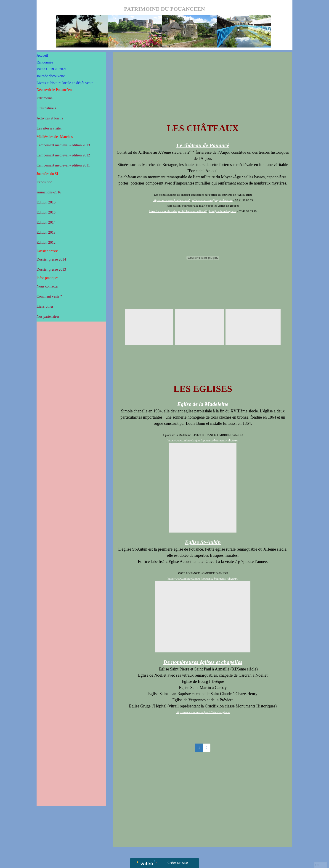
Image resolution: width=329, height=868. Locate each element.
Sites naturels (46, 108)
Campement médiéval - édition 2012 (63, 155)
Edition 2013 (46, 232)
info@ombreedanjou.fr (223, 211)
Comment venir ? (49, 296)
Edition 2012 (46, 242)
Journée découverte (51, 76)
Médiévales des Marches (55, 137)
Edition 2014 (46, 222)
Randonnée (45, 62)
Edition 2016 (46, 202)
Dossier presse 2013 (51, 269)
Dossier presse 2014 (51, 259)
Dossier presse (47, 251)
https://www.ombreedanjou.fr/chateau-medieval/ (178, 211)
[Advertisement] (71, 415)
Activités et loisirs (50, 118)
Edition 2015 (46, 212)
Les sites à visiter (49, 128)
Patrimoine (45, 98)
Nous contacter (48, 286)
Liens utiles (45, 306)
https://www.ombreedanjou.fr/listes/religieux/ (203, 712)
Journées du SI (47, 174)
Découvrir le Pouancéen (54, 90)
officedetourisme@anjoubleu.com (212, 200)
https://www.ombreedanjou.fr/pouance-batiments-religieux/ (203, 440)
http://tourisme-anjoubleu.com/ (171, 200)
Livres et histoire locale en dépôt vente (65, 83)
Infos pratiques (48, 278)
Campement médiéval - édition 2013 (63, 145)
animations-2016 (49, 192)
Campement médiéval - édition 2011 (63, 165)
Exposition (44, 182)
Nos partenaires (48, 316)
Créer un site (178, 863)
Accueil (42, 55)
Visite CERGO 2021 (52, 69)
